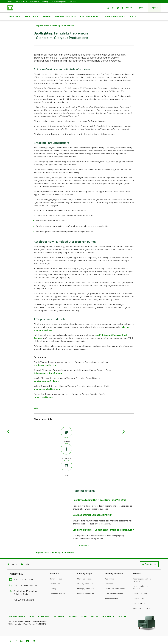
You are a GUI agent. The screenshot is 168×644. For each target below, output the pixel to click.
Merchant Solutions (66, 17)
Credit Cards (31, 17)
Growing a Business (85, 577)
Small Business (22, 2)
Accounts (14, 17)
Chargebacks (138, 592)
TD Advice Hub (139, 597)
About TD (73, 2)
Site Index (122, 610)
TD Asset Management (59, 2)
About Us (73, 610)
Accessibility (43, 610)
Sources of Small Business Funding (92, 508)
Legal (36, 401)
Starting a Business (85, 572)
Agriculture (110, 572)
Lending (47, 17)
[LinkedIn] (66, 462)
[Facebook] (66, 445)
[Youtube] (28, 635)
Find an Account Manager (24, 579)
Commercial (35, 2)
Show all (84, 539)
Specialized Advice (115, 17)
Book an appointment (22, 573)
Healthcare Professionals (115, 582)
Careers (84, 610)
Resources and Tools (141, 602)
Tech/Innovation (112, 592)
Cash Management (90, 17)
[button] (108, 8)
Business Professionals (114, 587)
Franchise (109, 577)
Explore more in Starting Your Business (55, 546)
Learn (132, 17)
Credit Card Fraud (140, 587)
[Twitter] (66, 428)
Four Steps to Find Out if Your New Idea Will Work (100, 494)
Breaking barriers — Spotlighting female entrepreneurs (103, 523)
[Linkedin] (34, 635)
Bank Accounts (56, 572)
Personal (10, 2)
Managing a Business (86, 582)
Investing (45, 2)
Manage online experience (103, 610)
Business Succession (86, 587)
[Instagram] (21, 635)
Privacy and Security (16, 610)
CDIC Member (59, 610)
